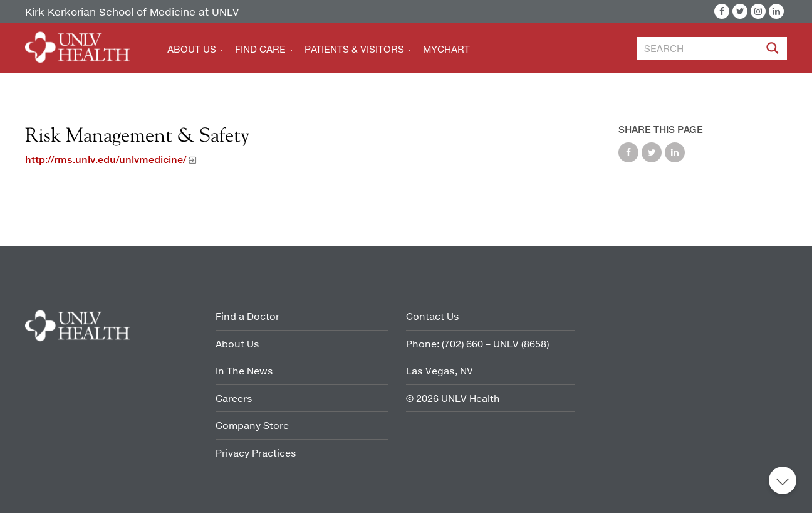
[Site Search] (774, 50)
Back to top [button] (783, 480)
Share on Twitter (652, 152)
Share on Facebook (628, 152)
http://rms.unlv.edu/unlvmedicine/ (106, 159)
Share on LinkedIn (675, 152)
